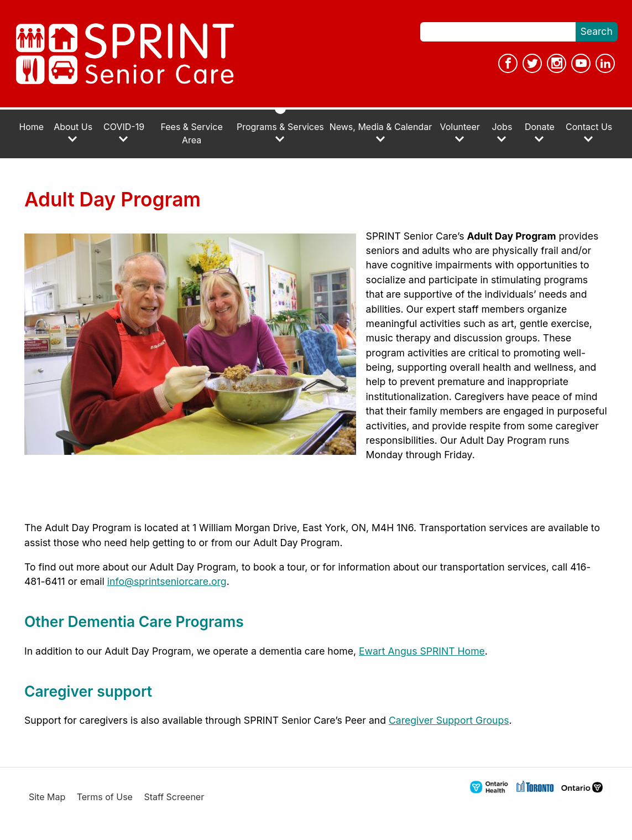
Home (31, 127)
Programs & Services (280, 133)
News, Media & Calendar (381, 133)
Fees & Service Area (191, 134)
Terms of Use (105, 797)
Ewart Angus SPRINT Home (422, 651)
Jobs (502, 133)
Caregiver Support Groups (449, 720)
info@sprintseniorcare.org (167, 581)
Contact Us (589, 133)
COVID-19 (124, 133)
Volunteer (459, 133)
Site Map (47, 797)
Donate (540, 133)
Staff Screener (174, 797)
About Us (73, 133)
